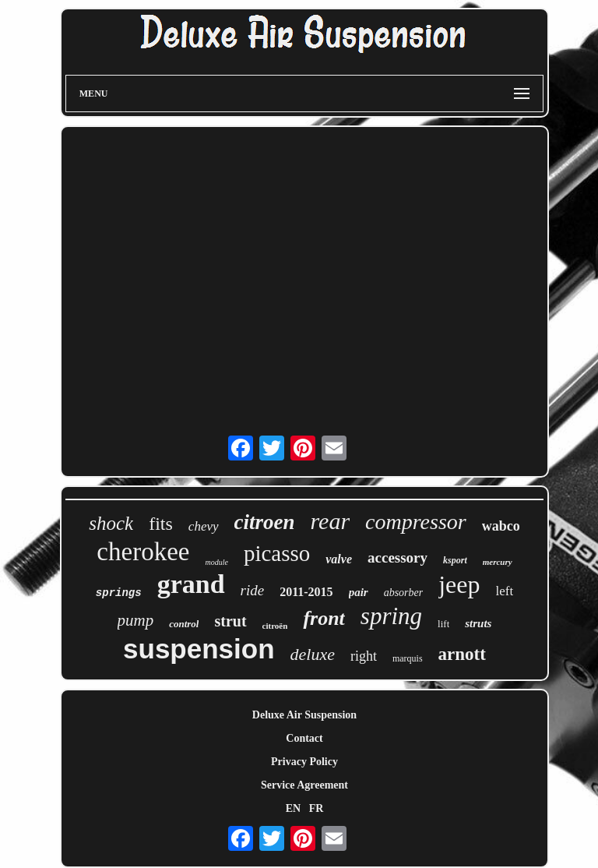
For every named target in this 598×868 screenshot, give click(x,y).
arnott (462, 654)
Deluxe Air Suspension (304, 715)
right (364, 656)
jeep (459, 584)
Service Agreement (304, 785)
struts (478, 623)
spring (391, 616)
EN (293, 808)
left (505, 591)
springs (119, 593)
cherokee (143, 552)
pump (136, 620)
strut (230, 621)
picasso (277, 553)
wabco (501, 526)
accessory (397, 557)
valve (339, 559)
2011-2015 (306, 592)
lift (443, 624)
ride (253, 590)
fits (161, 524)
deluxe (313, 654)
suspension (199, 649)
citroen (265, 522)
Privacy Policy (304, 762)
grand (191, 584)
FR (317, 808)
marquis (408, 658)
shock (111, 523)
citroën (275, 626)
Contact (304, 738)
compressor (416, 522)
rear (331, 521)
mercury (498, 562)
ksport (455, 560)
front (324, 618)
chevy (204, 526)
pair (359, 592)
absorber (404, 593)
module (216, 562)
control (184, 624)
